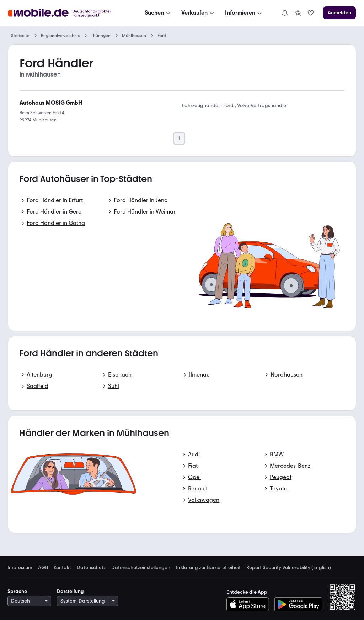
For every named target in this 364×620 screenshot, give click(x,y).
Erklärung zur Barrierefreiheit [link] (208, 568)
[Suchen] (158, 13)
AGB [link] (43, 568)
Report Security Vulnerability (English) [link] (289, 568)
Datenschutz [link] (91, 568)
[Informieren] (244, 13)
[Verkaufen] (198, 13)
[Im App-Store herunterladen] (250, 604)
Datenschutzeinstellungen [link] (141, 568)
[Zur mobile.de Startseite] (69, 13)
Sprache (17, 591)
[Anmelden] (339, 13)
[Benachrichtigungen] (285, 13)
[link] (298, 13)
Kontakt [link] (62, 568)
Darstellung (70, 591)
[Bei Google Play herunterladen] (298, 604)
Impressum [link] (20, 568)
